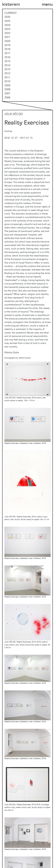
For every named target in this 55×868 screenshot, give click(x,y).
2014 (7, 65)
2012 (7, 73)
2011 (7, 77)
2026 (7, 17)
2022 (7, 33)
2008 (7, 89)
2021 (7, 37)
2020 (7, 41)
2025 (7, 21)
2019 (7, 45)
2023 (7, 29)
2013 (7, 69)
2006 (7, 97)
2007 (7, 93)
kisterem (11, 4)
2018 (7, 49)
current (11, 13)
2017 (7, 53)
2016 (7, 57)
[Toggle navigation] (47, 4)
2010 (7, 81)
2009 (7, 85)
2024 (7, 25)
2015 (7, 61)
